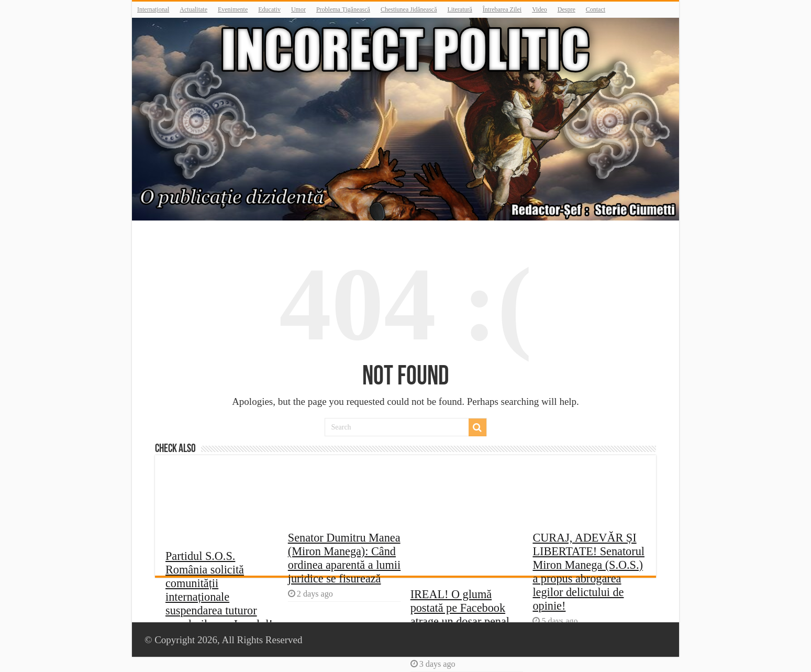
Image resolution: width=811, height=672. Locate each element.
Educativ (269, 9)
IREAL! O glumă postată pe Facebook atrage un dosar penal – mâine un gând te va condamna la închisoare (465, 621)
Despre (566, 9)
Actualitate (193, 9)
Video (540, 9)
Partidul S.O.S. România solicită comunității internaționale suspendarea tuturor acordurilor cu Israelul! (219, 590)
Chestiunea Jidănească (409, 9)
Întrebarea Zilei (502, 9)
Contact (596, 9)
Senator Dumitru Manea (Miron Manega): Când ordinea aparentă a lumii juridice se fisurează (344, 558)
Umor (298, 9)
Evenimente (233, 9)
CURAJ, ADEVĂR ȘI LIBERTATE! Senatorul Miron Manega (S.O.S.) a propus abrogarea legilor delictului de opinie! (588, 572)
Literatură (460, 9)
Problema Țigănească (343, 9)
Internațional (153, 9)
